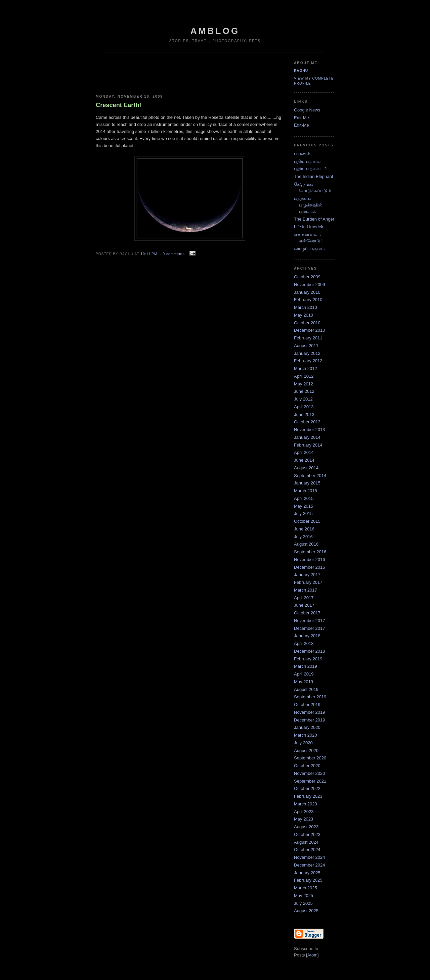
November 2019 (310, 712)
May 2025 (304, 896)
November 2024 (310, 857)
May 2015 (304, 506)
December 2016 (310, 567)
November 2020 (310, 773)
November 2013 (310, 430)
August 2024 (306, 842)
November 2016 (310, 559)
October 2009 (307, 277)
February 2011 (308, 338)
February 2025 (308, 880)
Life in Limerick (309, 227)
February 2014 (308, 445)
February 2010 (308, 300)
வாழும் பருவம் (309, 249)
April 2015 (304, 498)
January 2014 (307, 437)
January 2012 (307, 353)
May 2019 (304, 682)
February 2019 (308, 659)
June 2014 (304, 460)
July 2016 (303, 537)
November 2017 (310, 621)
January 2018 (307, 636)
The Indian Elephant (313, 176)
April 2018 (304, 643)
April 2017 (304, 598)
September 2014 (310, 476)
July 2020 (303, 743)
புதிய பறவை (307, 161)
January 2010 (307, 292)
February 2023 (308, 796)
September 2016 (310, 552)
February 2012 (308, 361)
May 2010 (304, 315)
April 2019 (304, 674)
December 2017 (310, 628)
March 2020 (306, 735)
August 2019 (306, 689)
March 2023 (306, 804)
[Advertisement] (219, 71)
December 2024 (310, 865)
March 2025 (306, 888)
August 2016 (306, 544)
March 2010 (306, 307)
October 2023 (307, 834)
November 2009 (310, 285)
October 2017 (307, 613)
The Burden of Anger (314, 219)
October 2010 (307, 323)
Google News (307, 110)
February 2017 (308, 582)
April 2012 (304, 376)
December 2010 (310, 330)
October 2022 (307, 788)
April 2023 (304, 812)
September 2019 (310, 697)
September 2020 (310, 758)
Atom (312, 955)
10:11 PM (149, 254)
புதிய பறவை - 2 (310, 169)
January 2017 (307, 575)
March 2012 (306, 368)
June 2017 (304, 605)
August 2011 (306, 346)
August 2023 (306, 827)
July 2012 (303, 399)
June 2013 (304, 414)
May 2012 (304, 384)
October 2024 (307, 850)
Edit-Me (302, 118)
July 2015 (303, 514)
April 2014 (304, 452)
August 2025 (306, 911)
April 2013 (304, 407)
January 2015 (307, 483)
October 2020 (307, 766)
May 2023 (304, 819)
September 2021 (310, 781)
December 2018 (310, 651)
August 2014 (306, 468)
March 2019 (306, 666)
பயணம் (302, 154)
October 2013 (307, 422)
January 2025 (307, 873)
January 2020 (307, 727)
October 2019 (307, 705)
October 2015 (307, 521)
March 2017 (306, 590)
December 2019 (310, 720)
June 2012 (304, 391)
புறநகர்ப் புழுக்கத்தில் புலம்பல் (308, 205)
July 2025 (303, 903)
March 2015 (306, 491)
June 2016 (304, 529)
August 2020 (306, 751)
